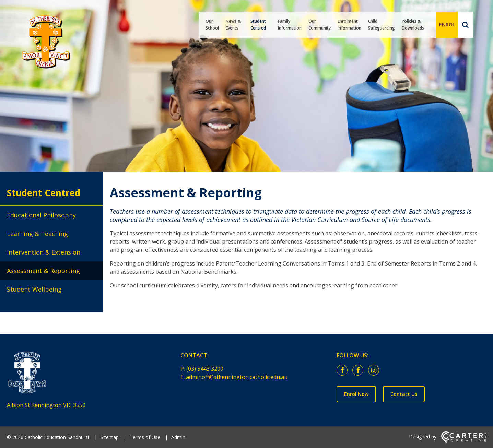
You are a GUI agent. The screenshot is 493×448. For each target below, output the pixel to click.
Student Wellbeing (34, 289)
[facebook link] (344, 370)
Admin (178, 437)
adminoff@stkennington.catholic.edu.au (237, 377)
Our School (212, 25)
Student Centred (258, 25)
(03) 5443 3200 (205, 369)
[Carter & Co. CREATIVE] (464, 441)
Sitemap (110, 437)
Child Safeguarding (382, 25)
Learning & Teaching (37, 234)
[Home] (82, 374)
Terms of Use (145, 437)
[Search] (465, 25)
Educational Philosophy (41, 215)
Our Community (320, 25)
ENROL (447, 25)
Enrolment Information (349, 25)
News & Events (233, 25)
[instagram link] (375, 370)
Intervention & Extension (44, 252)
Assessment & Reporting (43, 271)
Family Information (290, 25)
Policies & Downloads (413, 25)
